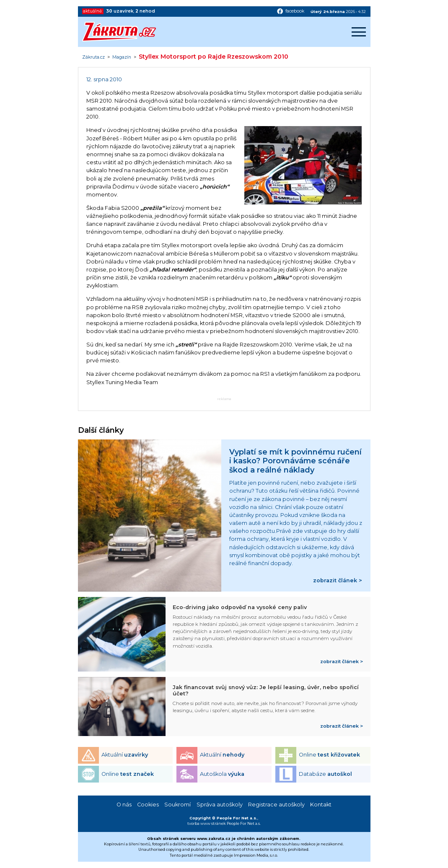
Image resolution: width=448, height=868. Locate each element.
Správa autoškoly (220, 805)
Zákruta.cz (93, 57)
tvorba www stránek (207, 823)
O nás (124, 805)
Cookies (148, 805)
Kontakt (321, 805)
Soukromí (177, 805)
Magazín (122, 57)
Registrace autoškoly (276, 805)
